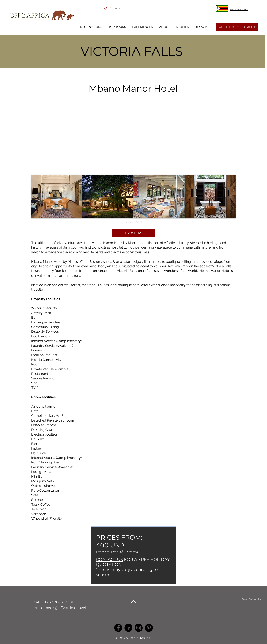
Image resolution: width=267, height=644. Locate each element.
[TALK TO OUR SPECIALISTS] (237, 27)
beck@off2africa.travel (66, 608)
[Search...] (133, 8)
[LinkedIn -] (128, 628)
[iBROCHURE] (133, 233)
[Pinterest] (149, 628)
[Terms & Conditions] (252, 599)
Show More (134, 222)
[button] (57, 197)
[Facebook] (118, 628)
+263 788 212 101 (59, 602)
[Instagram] (139, 628)
